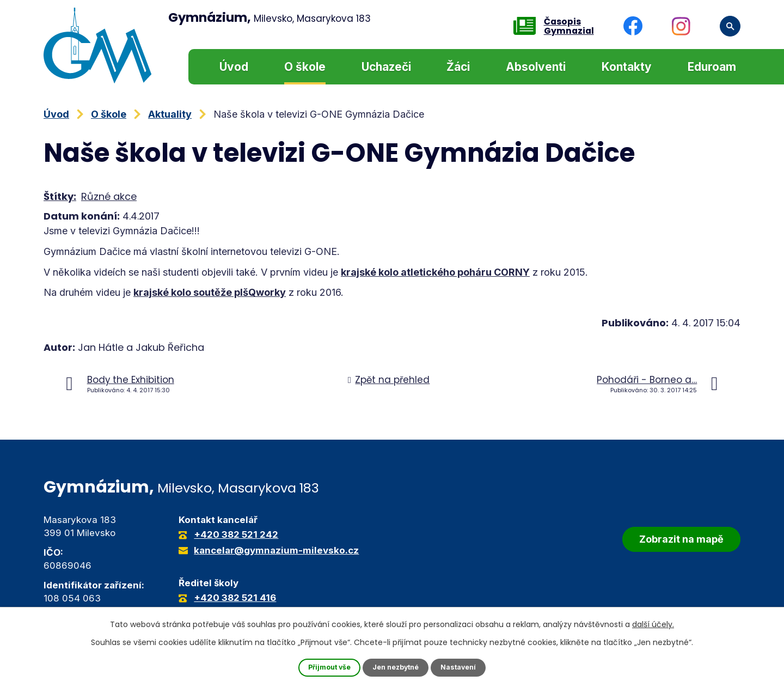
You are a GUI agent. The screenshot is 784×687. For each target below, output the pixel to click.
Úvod (234, 67)
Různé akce (109, 196)
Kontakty (627, 67)
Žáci (458, 67)
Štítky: (60, 196)
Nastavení (465, 667)
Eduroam (712, 67)
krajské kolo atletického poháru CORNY (435, 272)
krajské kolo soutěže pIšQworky (210, 292)
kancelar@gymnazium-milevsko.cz (276, 550)
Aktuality (170, 114)
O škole (305, 67)
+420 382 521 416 (235, 598)
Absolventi (536, 67)
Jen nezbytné (397, 667)
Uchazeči (386, 67)
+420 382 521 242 (236, 534)
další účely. (653, 623)
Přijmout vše (324, 667)
